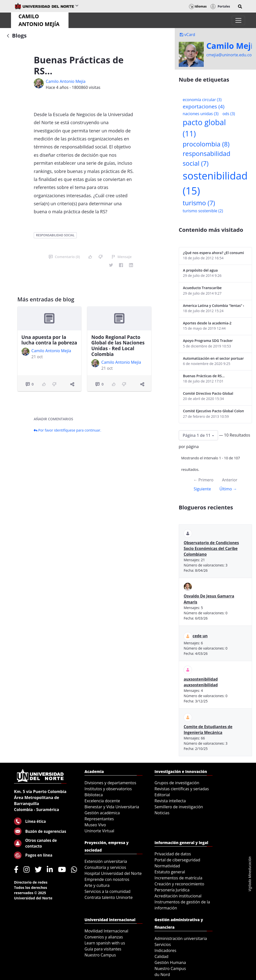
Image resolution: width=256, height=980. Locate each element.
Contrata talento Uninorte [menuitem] (109, 897)
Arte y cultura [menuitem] (97, 885)
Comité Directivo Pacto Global (208, 393)
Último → (228, 489)
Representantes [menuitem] (99, 819)
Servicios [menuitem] (163, 944)
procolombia (206, 144)
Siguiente (202, 489)
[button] (240, 7)
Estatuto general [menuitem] (170, 872)
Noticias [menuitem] (162, 813)
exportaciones (204, 106)
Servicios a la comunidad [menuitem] (107, 891)
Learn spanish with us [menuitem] (105, 943)
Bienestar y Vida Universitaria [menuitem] (112, 807)
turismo (199, 203)
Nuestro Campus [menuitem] (100, 955)
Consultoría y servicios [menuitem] (105, 867)
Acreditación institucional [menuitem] (178, 896)
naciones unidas (201, 114)
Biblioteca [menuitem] (94, 795)
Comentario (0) (64, 257)
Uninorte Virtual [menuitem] (99, 831)
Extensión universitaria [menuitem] (106, 861)
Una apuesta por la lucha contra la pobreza (49, 340)
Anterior (230, 480)
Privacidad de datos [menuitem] (173, 854)
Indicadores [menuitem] (165, 950)
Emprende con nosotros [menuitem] (107, 879)
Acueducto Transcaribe (202, 288)
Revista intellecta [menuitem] (170, 801)
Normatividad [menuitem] (167, 866)
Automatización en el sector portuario (213, 358)
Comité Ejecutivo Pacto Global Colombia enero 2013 (213, 411)
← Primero (203, 480)
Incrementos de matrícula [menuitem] (178, 878)
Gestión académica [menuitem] (102, 813)
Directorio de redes (31, 882)
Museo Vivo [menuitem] (95, 825)
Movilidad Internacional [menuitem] (106, 931)
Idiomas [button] (198, 6)
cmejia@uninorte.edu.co (229, 55)
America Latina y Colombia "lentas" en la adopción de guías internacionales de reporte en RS (213, 306)
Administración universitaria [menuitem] (181, 938)
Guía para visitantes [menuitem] (103, 949)
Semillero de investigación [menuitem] (179, 807)
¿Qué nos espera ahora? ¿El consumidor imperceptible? (213, 253)
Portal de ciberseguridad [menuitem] (177, 860)
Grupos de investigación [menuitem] (177, 783)
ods (229, 114)
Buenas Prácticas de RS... (204, 376)
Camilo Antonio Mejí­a (66, 81)
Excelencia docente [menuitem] (102, 801)
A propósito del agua (200, 270)
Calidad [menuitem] (161, 956)
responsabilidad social (55, 235)
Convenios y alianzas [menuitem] (104, 937)
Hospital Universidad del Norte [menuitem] (113, 873)
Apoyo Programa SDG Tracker (208, 341)
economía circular (202, 100)
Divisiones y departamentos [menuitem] (110, 783)
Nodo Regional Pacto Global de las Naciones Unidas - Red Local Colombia (118, 346)
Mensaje (122, 257)
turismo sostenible (203, 211)
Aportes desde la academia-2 (207, 323)
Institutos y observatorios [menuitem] (108, 789)
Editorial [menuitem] (162, 795)
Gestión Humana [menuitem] (170, 962)
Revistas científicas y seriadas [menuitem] (182, 789)
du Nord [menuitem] (162, 974)
